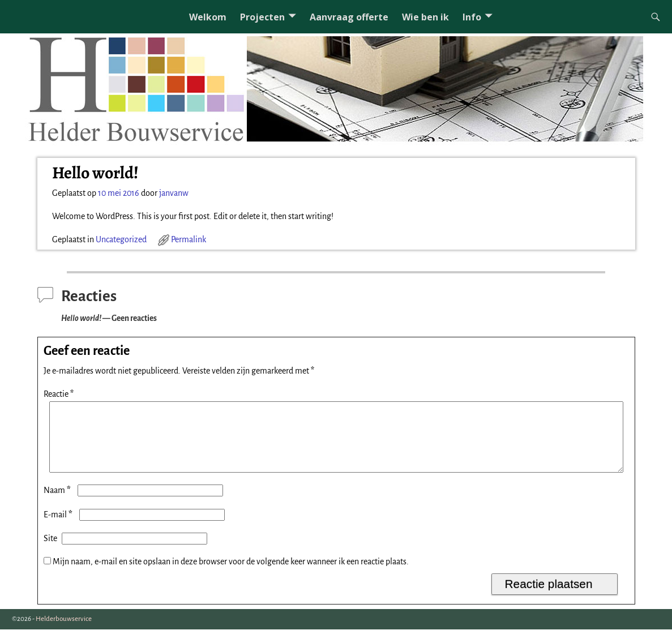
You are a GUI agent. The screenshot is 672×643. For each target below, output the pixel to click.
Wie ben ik (425, 17)
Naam (58, 504)
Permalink (189, 239)
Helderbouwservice (64, 633)
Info (472, 17)
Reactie (60, 394)
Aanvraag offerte (349, 17)
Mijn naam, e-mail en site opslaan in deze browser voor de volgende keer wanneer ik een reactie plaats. (231, 575)
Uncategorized (121, 239)
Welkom (208, 17)
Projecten (262, 17)
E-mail (59, 528)
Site (50, 552)
